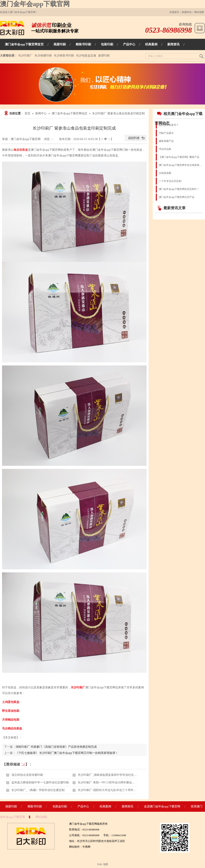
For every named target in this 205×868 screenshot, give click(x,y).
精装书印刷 (35, 807)
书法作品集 (165, 149)
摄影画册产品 (166, 141)
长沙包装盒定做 (86, 56)
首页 (27, 113)
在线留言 (174, 12)
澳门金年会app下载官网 (35, 4)
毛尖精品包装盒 (12, 728)
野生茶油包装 (11, 711)
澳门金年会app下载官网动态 (69, 113)
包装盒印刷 (60, 807)
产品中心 (83, 807)
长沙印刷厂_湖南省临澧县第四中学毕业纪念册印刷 (110, 775)
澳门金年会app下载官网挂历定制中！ (179, 189)
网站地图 (199, 12)
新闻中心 (41, 113)
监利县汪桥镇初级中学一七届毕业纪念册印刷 (40, 782)
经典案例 (105, 807)
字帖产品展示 (166, 133)
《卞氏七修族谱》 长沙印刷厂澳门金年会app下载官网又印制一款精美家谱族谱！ (67, 753)
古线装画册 (165, 173)
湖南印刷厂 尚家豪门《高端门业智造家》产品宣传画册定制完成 (56, 747)
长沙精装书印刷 (64, 56)
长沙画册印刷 (43, 56)
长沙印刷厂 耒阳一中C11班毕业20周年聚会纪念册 (109, 782)
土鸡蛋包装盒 (11, 702)
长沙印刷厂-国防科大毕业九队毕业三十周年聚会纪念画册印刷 (117, 790)
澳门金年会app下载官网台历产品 (177, 197)
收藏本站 (187, 12)
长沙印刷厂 (25, 56)
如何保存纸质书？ (169, 125)
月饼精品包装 (11, 720)
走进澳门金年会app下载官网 (162, 807)
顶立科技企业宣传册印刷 (27, 775)
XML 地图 (102, 864)
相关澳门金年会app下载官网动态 (179, 118)
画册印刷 (11, 807)
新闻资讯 (128, 807)
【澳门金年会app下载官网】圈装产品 (179, 157)
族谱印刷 (104, 56)
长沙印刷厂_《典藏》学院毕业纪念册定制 (38, 790)
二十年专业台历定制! (170, 181)
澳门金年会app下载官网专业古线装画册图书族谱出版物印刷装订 (181, 165)
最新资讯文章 (171, 208)
